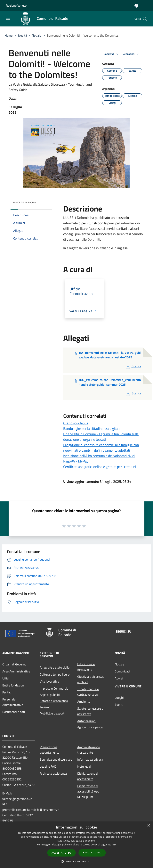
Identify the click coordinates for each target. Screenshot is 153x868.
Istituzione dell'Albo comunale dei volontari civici (99, 456)
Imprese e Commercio (54, 688)
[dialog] (76, 845)
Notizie (36, 35)
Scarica (133, 366)
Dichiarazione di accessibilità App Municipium (88, 791)
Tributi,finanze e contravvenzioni (88, 692)
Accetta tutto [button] (61, 853)
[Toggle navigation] (8, 18)
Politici (7, 692)
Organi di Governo (14, 664)
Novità (23, 35)
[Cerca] (145, 19)
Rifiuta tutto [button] (92, 853)
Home (9, 35)
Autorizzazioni (87, 721)
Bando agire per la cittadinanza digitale (92, 429)
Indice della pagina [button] (24, 202)
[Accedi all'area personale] (136, 6)
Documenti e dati (14, 712)
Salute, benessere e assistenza (90, 711)
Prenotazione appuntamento (50, 750)
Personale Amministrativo (13, 702)
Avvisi (119, 678)
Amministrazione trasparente (89, 750)
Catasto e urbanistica (54, 701)
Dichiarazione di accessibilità (88, 776)
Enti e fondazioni (13, 685)
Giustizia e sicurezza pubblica (91, 679)
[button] (76, 861)
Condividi (112, 54)
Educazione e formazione (86, 667)
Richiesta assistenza (53, 773)
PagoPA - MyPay (76, 461)
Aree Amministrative (16, 671)
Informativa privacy (90, 759)
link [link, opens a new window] (114, 845)
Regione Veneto (16, 5)
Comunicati (122, 671)
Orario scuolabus (76, 423)
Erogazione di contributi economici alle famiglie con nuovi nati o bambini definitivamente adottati (101, 448)
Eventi (119, 705)
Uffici (6, 678)
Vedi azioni (132, 54)
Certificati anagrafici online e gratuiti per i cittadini (100, 467)
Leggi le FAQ (48, 766)
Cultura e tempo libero (55, 674)
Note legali (84, 766)
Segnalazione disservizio (56, 759)
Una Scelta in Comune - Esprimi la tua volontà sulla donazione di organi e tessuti (101, 437)
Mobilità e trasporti (52, 713)
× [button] (149, 826)
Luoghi (119, 698)
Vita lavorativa (49, 681)
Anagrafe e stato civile (55, 667)
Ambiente (84, 701)
